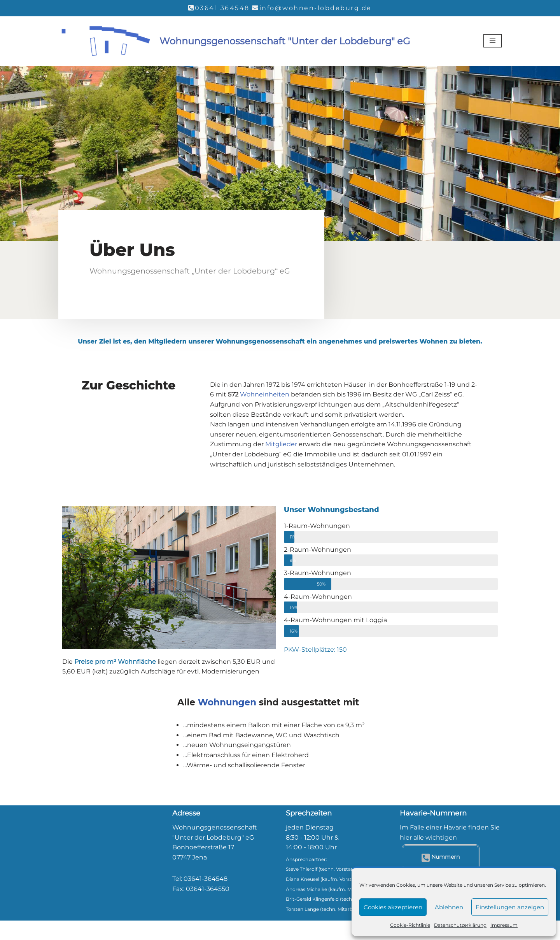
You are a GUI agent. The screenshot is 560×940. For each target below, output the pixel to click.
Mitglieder (281, 444)
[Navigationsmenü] (493, 41)
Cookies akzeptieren (393, 907)
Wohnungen (227, 702)
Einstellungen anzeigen (510, 907)
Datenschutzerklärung (460, 925)
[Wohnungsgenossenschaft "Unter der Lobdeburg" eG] (234, 42)
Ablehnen (449, 907)
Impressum (504, 925)
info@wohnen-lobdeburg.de (316, 8)
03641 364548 (222, 8)
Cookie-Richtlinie (410, 925)
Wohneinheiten (265, 394)
